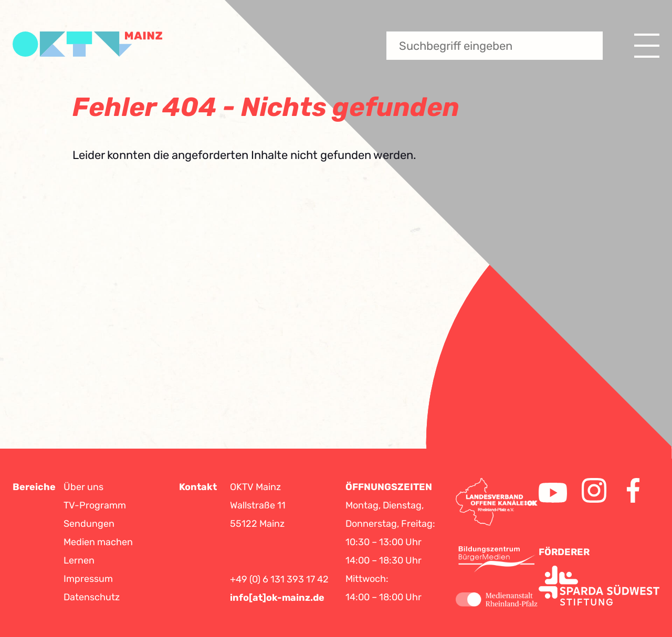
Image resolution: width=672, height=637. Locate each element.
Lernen (79, 560)
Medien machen (98, 542)
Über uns (83, 487)
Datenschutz (92, 597)
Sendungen (89, 524)
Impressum (88, 579)
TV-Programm (95, 505)
